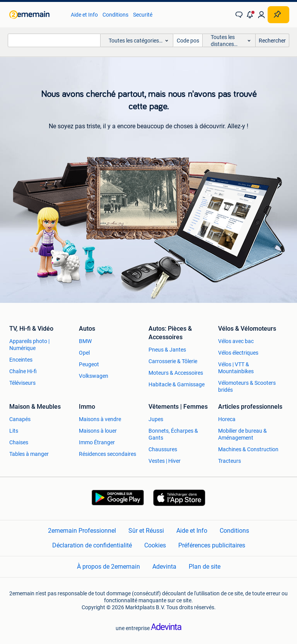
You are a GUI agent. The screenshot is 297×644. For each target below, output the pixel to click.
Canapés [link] (20, 419)
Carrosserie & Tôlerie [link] (173, 361)
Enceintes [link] (21, 360)
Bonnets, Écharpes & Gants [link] (173, 434)
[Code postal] (188, 40)
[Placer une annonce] (278, 15)
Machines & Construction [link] (248, 449)
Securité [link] (143, 15)
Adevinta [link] (164, 567)
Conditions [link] (115, 15)
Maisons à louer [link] (98, 431)
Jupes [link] (156, 419)
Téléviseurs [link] (22, 383)
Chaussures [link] (163, 449)
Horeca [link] (227, 419)
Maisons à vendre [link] (100, 419)
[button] (250, 15)
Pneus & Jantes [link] (167, 350)
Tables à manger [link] (29, 454)
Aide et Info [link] (84, 15)
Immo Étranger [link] (97, 442)
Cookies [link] (155, 545)
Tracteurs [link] (230, 461)
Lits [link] (14, 431)
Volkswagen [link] (94, 376)
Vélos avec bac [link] (236, 341)
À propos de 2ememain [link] (108, 567)
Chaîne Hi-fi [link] (23, 371)
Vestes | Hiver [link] (165, 461)
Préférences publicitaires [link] (212, 545)
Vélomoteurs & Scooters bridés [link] (247, 386)
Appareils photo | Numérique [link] (29, 345)
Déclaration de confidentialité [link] (92, 545)
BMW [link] (85, 341)
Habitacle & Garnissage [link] (177, 384)
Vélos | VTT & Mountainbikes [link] (236, 368)
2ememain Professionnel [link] (82, 531)
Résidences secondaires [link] (108, 454)
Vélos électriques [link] (238, 353)
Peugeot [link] (89, 364)
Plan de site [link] (205, 567)
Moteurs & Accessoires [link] (176, 373)
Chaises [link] (19, 442)
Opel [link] (84, 353)
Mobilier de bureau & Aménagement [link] (242, 434)
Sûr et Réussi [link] (146, 531)
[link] (36, 15)
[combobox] (54, 40)
